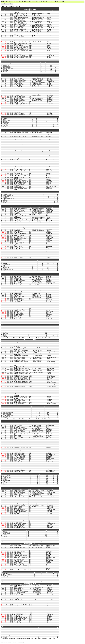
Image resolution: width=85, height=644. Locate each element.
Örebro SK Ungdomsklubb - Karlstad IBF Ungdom (21, 385)
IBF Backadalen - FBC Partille (18, 452)
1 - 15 (30, 26)
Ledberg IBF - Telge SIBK (17, 307)
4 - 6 (30, 85)
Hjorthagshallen (49, 219)
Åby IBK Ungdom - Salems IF (18, 299)
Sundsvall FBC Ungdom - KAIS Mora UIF (20, 80)
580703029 (11, 241)
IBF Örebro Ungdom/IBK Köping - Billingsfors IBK (21, 376)
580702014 (11, 148)
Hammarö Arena (49, 353)
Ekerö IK (4, 269)
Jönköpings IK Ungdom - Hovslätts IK (19, 493)
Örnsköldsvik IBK (6, 71)
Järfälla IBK (5, 203)
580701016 (11, 93)
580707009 (11, 501)
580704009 (11, 286)
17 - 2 (30, 28)
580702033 (11, 175)
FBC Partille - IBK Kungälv (18, 450)
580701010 (11, 83)
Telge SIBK (5, 334)
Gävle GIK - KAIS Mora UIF (18, 98)
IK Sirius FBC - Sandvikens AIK (18, 95)
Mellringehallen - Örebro (50, 349)
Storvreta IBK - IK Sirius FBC (18, 78)
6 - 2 (30, 101)
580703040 (11, 248)
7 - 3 (30, 213)
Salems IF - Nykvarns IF (17, 320)
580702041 (11, 184)
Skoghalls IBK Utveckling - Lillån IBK (19, 390)
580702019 (11, 151)
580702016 (11, 153)
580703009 (11, 214)
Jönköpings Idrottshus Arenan (51, 497)
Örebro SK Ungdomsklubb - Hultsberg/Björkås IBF (21, 368)
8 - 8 (30, 437)
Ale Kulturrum (48, 426)
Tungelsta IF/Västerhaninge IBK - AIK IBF (20, 238)
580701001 (11, 77)
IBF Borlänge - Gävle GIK (17, 106)
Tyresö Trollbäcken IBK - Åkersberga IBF (20, 255)
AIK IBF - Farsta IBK (17, 254)
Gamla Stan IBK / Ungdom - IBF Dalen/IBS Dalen (21, 47)
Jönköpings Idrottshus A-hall (51, 493)
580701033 (11, 103)
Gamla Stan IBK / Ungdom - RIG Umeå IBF (20, 38)
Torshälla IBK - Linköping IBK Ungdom (19, 322)
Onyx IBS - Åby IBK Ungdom (18, 278)
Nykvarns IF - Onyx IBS (17, 317)
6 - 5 (30, 81)
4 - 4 (30, 79)
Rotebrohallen (48, 143)
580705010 (11, 353)
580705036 (11, 395)
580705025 (11, 372)
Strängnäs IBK (5, 327)
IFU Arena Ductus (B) (50, 95)
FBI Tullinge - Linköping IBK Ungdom (19, 304)
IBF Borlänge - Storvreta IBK (18, 84)
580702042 (11, 186)
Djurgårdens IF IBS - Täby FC (18, 219)
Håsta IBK (5, 127)
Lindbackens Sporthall (50, 105)
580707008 (11, 498)
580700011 (11, 25)
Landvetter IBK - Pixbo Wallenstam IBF (19, 500)
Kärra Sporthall (49, 433)
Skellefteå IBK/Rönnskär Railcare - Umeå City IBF (21, 56)
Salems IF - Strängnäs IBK (18, 303)
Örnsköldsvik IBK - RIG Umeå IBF (19, 26)
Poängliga (7, 4)
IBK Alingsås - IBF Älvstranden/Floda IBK (20, 423)
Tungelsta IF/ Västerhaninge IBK (8, 270)
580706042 (11, 468)
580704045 (11, 320)
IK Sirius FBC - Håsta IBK (18, 105)
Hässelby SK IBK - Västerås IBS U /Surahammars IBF (19, 185)
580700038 (11, 50)
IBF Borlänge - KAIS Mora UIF (18, 112)
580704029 (11, 306)
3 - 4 (30, 25)
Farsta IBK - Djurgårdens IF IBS (18, 250)
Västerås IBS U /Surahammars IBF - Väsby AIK (21, 181)
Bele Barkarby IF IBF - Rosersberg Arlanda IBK (21, 163)
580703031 (11, 242)
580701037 (11, 107)
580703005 (11, 212)
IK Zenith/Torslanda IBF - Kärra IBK (19, 468)
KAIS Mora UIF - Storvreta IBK (18, 90)
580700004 (11, 16)
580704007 (11, 284)
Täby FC (4, 266)
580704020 (11, 294)
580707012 (11, 502)
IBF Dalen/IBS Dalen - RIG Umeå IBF (19, 19)
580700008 (11, 18)
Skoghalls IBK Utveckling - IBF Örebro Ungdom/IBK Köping (19, 401)
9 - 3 (30, 80)
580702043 (11, 188)
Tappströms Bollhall (49, 213)
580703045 (11, 253)
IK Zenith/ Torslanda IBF (7, 481)
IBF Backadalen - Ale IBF (17, 441)
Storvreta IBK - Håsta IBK (17, 94)
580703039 (11, 252)
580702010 (11, 142)
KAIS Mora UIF (5, 126)
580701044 (11, 111)
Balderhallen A (49, 29)
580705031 (11, 384)
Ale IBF (4, 482)
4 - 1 (30, 276)
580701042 (11, 112)
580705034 (11, 390)
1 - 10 (30, 287)
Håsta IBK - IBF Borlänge (17, 102)
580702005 (11, 138)
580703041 (11, 257)
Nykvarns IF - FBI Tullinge (18, 277)
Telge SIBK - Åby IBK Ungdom (18, 319)
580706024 (11, 446)
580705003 (11, 344)
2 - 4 (30, 216)
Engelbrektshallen (49, 235)
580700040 (11, 54)
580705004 (11, 342)
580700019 (11, 29)
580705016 (11, 365)
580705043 (11, 403)
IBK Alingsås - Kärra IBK (17, 451)
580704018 (11, 296)
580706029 (11, 451)
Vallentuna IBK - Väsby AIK (18, 160)
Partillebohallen (49, 450)
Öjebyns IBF (5, 70)
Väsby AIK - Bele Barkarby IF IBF (19, 188)
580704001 (11, 277)
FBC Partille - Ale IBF (17, 461)
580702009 (11, 143)
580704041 (11, 322)
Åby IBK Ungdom (6, 333)
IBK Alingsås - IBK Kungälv (18, 440)
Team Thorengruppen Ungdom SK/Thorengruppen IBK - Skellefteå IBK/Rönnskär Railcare (21, 34)
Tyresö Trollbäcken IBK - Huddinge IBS (19, 227)
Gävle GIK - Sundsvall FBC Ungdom (19, 110)
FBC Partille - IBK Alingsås (18, 439)
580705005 (11, 348)
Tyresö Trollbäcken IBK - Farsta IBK (19, 210)
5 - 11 (30, 426)
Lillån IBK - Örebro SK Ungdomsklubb (19, 357)
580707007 (11, 497)
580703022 (11, 230)
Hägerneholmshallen (49, 209)
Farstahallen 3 (48, 226)
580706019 (11, 442)
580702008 (11, 141)
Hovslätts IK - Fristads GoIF (18, 502)
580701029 (11, 98)
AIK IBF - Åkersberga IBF (17, 215)
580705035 (11, 388)
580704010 (11, 282)
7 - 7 (30, 19)
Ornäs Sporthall (49, 84)
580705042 (11, 398)
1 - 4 (30, 498)
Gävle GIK (5, 119)
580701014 (11, 87)
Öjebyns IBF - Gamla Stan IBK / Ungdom (20, 24)
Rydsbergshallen (49, 432)
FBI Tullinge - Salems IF (17, 283)
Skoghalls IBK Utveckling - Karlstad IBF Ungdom (21, 372)
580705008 (11, 352)
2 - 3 (30, 21)
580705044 (11, 399)
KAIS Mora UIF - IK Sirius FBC (18, 107)
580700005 (11, 15)
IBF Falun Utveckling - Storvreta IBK (19, 100)
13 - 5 (30, 139)
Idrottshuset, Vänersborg (50, 425)
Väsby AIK (5, 200)
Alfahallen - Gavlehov (50, 77)
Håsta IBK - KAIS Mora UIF (18, 87)
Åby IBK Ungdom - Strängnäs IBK (19, 293)
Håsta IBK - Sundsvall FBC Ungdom (19, 85)
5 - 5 (30, 91)
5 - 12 (30, 135)
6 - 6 (30, 223)
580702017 (11, 155)
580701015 (11, 89)
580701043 (11, 114)
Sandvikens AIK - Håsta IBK (18, 111)
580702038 (11, 181)
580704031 (11, 308)
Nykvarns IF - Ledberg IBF (18, 295)
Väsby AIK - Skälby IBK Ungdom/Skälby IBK (20, 153)
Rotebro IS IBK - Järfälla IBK (18, 179)
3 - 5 (30, 132)
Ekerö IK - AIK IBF (16, 213)
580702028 (11, 170)
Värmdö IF (5, 262)
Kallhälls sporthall (49, 161)
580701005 (11, 78)
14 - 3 (30, 290)
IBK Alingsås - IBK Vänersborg (18, 462)
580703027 (11, 236)
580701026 (11, 101)
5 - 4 (30, 227)
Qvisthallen (48, 427)
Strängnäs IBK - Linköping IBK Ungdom (20, 310)
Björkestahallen (48, 277)
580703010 (11, 219)
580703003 (11, 208)
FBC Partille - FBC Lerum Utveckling (19, 427)
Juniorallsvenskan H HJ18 (30, 488)
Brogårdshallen (49, 354)
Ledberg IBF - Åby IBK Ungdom (18, 291)
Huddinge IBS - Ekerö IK (17, 218)
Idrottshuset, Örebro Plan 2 (51, 344)
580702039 (11, 178)
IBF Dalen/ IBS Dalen (6, 65)
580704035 (11, 310)
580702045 (11, 185)
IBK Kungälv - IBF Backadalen (18, 463)
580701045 (11, 113)
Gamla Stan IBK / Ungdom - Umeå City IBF (20, 29)
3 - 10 (30, 37)
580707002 (11, 494)
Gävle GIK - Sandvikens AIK (18, 77)
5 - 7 (30, 214)
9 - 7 (30, 95)
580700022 (11, 38)
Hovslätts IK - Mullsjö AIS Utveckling (19, 497)
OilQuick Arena (49, 85)
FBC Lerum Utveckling (6, 475)
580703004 (11, 210)
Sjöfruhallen (48, 14)
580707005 (11, 495)
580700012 (11, 23)
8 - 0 (30, 279)
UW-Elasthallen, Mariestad (51, 342)
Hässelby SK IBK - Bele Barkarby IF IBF (20, 165)
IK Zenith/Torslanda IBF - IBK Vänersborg (20, 445)
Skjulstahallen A (48, 282)
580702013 (11, 149)
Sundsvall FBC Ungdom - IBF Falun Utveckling (21, 104)
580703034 (11, 245)
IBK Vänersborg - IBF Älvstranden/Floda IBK (20, 443)
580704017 (11, 295)
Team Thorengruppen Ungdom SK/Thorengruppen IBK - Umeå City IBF (20, 20)
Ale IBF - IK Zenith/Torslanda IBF (19, 465)
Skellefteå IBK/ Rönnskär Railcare (8, 68)
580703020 (11, 225)
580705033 (11, 385)
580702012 (11, 150)
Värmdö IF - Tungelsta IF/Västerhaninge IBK (20, 208)
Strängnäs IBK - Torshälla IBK (18, 279)
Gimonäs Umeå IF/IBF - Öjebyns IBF (19, 30)
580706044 (11, 470)
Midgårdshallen (49, 15)
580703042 (11, 254)
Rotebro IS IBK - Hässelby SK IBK (19, 162)
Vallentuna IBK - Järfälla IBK (18, 157)
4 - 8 (30, 36)
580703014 (11, 220)
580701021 (11, 97)
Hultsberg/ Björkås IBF (6, 417)
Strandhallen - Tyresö (49, 210)
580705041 (11, 401)
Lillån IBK (4, 410)
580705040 (11, 392)
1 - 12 (31, 345)
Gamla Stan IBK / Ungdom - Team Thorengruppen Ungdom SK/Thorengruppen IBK (21, 58)
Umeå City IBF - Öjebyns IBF (18, 36)
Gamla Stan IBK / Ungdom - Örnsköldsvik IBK (20, 52)
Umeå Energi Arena (50, 23)
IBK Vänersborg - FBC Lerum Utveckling (20, 455)
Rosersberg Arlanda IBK (7, 196)
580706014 (11, 436)
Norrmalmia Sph (49, 18)
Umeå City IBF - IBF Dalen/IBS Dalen (19, 53)
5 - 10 (30, 500)
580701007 (11, 84)
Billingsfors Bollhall (49, 345)
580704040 (11, 318)
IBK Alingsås (5, 480)
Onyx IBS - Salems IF (17, 311)
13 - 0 (31, 353)
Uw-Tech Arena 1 (49, 100)
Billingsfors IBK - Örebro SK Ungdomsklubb (20, 378)
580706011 (11, 439)
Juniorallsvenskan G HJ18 (30, 421)
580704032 (11, 311)
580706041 (11, 467)
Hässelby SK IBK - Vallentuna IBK (19, 135)
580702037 (11, 179)
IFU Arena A (48, 83)
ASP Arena (48, 348)
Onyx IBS (4, 331)
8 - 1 (30, 33)
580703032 (11, 243)
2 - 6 (30, 14)
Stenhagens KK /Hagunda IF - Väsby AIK (20, 149)
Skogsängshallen (49, 276)
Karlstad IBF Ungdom (6, 411)
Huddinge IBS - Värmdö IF (18, 240)
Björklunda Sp (49, 44)
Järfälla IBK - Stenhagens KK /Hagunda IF (20, 184)
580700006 (11, 19)
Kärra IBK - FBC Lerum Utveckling (19, 464)
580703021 (11, 231)
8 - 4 (30, 23)
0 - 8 (30, 142)
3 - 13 (30, 154)
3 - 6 (30, 78)
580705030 (11, 380)
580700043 (11, 56)
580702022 (11, 162)
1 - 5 (30, 286)
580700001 (11, 14)
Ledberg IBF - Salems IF (17, 318)
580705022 (11, 371)
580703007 (11, 215)
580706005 (11, 427)
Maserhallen (48, 91)
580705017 (11, 370)
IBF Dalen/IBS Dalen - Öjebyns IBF (19, 59)
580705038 (11, 391)
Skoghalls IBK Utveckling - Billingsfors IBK (20, 353)
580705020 (11, 363)
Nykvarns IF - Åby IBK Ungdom (18, 306)
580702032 (11, 174)
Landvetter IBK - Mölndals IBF (18, 495)
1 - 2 (30, 424)
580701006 (11, 81)
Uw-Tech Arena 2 (49, 79)
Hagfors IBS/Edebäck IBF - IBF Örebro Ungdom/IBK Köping (19, 367)
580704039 (11, 316)
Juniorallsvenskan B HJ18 (30, 75)
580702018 (11, 154)
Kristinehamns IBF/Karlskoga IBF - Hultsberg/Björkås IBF (19, 354)
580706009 (11, 433)
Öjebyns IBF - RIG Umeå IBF (18, 54)
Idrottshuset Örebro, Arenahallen (51, 357)
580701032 (11, 104)
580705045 (11, 402)
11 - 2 (30, 432)
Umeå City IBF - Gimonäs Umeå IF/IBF (19, 25)
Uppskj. (30, 38)
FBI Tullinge (5, 337)
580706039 (11, 466)
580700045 (11, 55)
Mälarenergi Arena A (49, 132)
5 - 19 (31, 349)
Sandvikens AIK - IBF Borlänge (18, 86)
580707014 (11, 503)
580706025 (11, 447)
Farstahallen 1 (48, 214)
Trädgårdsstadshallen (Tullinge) (51, 283)
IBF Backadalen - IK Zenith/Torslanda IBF (20, 424)
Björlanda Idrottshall (49, 430)
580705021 (11, 373)
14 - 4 (30, 29)
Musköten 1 (48, 19)
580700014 (11, 24)
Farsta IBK (5, 265)
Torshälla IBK (5, 332)
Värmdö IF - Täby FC (17, 232)
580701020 (11, 91)
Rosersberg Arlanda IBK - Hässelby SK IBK (20, 183)
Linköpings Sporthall (49, 281)
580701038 (11, 110)
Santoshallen (48, 428)
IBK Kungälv (5, 476)
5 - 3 (30, 20)
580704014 (11, 291)
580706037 (11, 464)
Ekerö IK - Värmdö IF (17, 229)
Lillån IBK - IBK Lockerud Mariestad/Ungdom (20, 352)
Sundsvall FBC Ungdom (7, 120)
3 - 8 (30, 501)
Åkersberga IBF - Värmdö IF (18, 247)
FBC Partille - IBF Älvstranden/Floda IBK (20, 466)
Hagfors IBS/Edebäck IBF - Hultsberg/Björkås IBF (21, 381)
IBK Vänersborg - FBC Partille (18, 471)
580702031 (11, 172)
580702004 (11, 134)
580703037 (11, 250)
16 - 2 (30, 433)
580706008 (11, 431)
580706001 (11, 423)
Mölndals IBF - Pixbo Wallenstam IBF (19, 494)
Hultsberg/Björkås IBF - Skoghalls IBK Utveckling (21, 348)
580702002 (11, 135)
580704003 (11, 281)
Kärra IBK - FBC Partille (17, 442)
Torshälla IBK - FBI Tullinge (18, 302)
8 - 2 (30, 100)
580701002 (11, 79)
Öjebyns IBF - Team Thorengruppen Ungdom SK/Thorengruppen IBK (20, 44)
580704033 (11, 309)
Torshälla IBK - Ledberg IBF (18, 312)
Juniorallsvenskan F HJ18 (30, 340)
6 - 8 (31, 344)
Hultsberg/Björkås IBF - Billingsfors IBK (19, 360)
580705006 (11, 351)
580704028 (11, 307)
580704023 (11, 301)
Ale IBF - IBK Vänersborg (17, 437)
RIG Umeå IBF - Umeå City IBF (18, 39)
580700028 (11, 44)
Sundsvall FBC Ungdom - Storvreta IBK (20, 114)
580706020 (11, 444)
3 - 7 (30, 15)
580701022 (11, 96)
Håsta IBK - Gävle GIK (17, 92)
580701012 (11, 86)
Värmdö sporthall (49, 208)
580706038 (11, 462)
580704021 (11, 298)
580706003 (11, 426)
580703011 (11, 221)
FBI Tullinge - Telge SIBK (17, 287)
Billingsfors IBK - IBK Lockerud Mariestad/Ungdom (21, 391)
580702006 (11, 139)
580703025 (11, 235)
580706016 (11, 443)
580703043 (11, 255)
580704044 (11, 321)
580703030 (11, 240)
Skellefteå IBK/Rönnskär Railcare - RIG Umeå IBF (21, 46)
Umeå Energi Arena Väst (50, 12)
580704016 (11, 292)
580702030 (11, 166)
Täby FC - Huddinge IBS (17, 209)
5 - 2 (30, 282)
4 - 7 (30, 153)
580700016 (11, 31)
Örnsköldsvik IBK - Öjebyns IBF (18, 45)
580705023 (11, 375)
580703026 (11, 237)
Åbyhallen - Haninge (49, 216)
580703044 (11, 256)
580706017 (11, 440)
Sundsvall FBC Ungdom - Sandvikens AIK (20, 93)
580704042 (11, 319)
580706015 (11, 438)
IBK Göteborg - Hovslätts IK (18, 503)
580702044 (11, 189)
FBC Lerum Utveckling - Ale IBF (18, 467)
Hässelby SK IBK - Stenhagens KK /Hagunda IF (21, 154)
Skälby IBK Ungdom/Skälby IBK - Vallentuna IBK (21, 150)
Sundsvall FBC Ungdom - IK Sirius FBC (20, 101)
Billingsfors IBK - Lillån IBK (18, 370)
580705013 (11, 361)
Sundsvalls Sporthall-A (50, 80)
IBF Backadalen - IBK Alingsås (18, 469)
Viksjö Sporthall (49, 142)
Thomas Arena (48, 279)
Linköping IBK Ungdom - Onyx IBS (19, 289)
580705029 (11, 378)
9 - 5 (30, 208)
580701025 (11, 95)
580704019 (11, 293)
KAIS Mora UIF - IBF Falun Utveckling (19, 96)
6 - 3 (30, 289)
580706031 (11, 456)
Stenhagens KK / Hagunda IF (7, 194)
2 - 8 (30, 220)
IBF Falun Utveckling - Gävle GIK (19, 113)
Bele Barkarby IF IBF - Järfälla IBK (19, 138)
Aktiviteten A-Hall (49, 494)
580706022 (11, 449)
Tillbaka (11, 4)
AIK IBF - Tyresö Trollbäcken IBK (19, 231)
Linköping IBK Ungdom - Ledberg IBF (19, 281)
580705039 (11, 397)
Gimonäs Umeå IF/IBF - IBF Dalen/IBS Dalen (20, 14)
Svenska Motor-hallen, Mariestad (52, 365)
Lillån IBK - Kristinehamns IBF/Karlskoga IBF (20, 377)
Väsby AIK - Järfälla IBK (17, 164)
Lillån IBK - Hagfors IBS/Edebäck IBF (19, 392)
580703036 (11, 249)
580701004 (11, 80)
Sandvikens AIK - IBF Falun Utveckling (19, 81)
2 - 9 (30, 89)
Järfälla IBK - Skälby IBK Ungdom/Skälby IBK (20, 161)
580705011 (11, 360)
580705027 (11, 381)
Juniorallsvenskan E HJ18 (30, 274)
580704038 (11, 317)
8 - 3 (30, 94)
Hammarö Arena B (49, 401)
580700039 (11, 53)
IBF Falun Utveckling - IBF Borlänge (19, 79)
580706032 (11, 459)
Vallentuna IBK (5, 197)
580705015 (11, 356)
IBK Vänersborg (5, 483)
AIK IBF (4, 271)
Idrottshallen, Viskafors (50, 498)
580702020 (11, 157)
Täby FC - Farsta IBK (17, 241)
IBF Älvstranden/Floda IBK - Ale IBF (19, 454)
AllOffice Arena (49, 351)
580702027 (11, 165)
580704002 (11, 276)
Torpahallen (48, 491)
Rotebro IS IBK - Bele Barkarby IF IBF (19, 151)
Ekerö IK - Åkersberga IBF (18, 236)
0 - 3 (30, 294)
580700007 (11, 20)
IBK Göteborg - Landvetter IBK (18, 491)
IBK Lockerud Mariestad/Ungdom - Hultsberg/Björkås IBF (19, 404)
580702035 (11, 176)
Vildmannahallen (49, 25)
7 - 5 (30, 423)
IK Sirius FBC (5, 121)
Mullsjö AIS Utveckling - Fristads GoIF (19, 490)
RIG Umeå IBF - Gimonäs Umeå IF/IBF (20, 55)
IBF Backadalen (5, 485)
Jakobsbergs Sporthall (50, 138)
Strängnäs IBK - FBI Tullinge (18, 316)
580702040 (11, 183)
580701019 (11, 90)
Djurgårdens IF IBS (6, 268)
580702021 (11, 160)
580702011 (11, 146)
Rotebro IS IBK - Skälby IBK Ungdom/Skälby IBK (21, 175)
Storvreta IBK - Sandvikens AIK (18, 109)
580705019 (11, 368)
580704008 (11, 285)
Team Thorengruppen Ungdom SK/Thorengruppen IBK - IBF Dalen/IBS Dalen (21, 23)
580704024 (11, 300)
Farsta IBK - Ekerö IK (17, 230)
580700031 (11, 49)
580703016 (11, 227)
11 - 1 (30, 88)
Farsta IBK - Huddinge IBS (18, 244)
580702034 (11, 171)
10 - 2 (30, 134)
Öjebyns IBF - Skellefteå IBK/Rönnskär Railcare (21, 18)
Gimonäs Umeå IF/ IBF (6, 66)
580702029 (11, 168)
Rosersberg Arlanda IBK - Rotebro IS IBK (20, 148)
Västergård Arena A (49, 284)
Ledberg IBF (5, 330)
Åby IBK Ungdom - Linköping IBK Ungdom (20, 286)
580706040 (11, 463)
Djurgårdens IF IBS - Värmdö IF (18, 257)
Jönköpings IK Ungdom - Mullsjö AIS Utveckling (21, 499)
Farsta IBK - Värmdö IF (17, 214)
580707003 (11, 493)
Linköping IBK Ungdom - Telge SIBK (19, 315)
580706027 (11, 452)
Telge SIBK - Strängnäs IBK (18, 284)
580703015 (11, 223)
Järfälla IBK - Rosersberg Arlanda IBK (19, 171)
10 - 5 (31, 357)
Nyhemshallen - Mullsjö (50, 490)
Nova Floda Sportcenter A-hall (51, 434)
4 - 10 (30, 151)
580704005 (11, 279)
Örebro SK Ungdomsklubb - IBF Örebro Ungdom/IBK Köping (20, 349)
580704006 (11, 283)
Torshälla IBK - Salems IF (17, 288)
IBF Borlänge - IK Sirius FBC (18, 91)
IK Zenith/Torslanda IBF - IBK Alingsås (19, 456)
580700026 (11, 40)
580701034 (11, 105)
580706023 (11, 450)
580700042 (11, 57)
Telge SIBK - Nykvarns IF (17, 308)
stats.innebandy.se (40, 2)
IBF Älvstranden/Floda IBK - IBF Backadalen (20, 428)
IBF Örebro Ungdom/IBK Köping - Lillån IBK (20, 344)
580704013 (11, 289)
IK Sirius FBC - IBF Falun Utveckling (19, 89)
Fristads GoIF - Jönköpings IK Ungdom (19, 498)
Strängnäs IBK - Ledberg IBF (18, 301)
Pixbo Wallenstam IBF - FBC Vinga (19, 496)
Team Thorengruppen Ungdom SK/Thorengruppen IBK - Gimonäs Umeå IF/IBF (21, 49)
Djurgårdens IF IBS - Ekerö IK (18, 223)
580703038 (11, 251)
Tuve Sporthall (49, 424)
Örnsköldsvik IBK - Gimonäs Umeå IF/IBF (20, 21)
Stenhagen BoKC (49, 136)
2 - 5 (30, 226)
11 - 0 (30, 277)
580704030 (11, 304)
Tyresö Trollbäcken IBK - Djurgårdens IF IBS (20, 237)
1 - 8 (30, 295)
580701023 (11, 94)
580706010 (11, 432)
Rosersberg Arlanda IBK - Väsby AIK (19, 141)
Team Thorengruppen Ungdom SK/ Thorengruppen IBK (11, 63)
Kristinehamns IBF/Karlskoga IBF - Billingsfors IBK (21, 384)
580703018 (11, 229)
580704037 (11, 313)
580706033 (11, 458)
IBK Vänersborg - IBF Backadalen (19, 459)
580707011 (11, 499)
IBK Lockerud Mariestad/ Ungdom (8, 415)
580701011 (11, 88)
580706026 (11, 455)
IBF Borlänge (5, 125)
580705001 (11, 345)
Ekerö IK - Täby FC (17, 253)
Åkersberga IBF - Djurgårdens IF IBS (19, 212)
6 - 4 (30, 146)
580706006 (11, 428)
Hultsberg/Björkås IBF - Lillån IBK (19, 375)
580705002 (11, 346)
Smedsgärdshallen (49, 134)
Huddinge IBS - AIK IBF (17, 222)
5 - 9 (30, 84)
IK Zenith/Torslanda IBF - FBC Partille (19, 430)
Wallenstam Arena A (50, 496)
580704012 (11, 287)
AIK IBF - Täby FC (16, 242)
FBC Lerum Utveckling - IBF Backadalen (20, 438)
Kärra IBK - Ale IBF (17, 433)
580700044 (11, 59)
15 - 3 (30, 438)
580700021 (11, 33)
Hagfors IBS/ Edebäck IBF (7, 414)
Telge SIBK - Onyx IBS (17, 298)
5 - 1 (30, 136)
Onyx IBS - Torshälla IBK (17, 305)
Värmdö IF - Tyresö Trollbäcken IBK (19, 224)
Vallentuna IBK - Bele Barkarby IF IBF (19, 144)
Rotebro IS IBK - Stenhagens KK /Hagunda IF (20, 143)
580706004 (11, 425)
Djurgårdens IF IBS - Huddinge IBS (19, 235)
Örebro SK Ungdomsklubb (7, 413)
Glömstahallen (48, 218)
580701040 (11, 108)
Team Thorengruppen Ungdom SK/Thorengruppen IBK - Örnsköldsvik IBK (20, 28)
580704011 (11, 290)
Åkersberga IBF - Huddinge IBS (18, 252)
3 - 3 (30, 16)
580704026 (11, 305)
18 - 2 (30, 138)
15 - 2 (30, 39)
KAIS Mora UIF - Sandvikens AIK (19, 103)
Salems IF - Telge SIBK (17, 276)
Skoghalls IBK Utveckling (7, 408)
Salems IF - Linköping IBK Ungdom (19, 296)
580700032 (11, 46)
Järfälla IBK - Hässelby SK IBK (18, 145)
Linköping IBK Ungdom (6, 328)
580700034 (11, 45)
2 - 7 (30, 18)
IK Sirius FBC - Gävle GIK (18, 83)
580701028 (11, 102)
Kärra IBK (4, 478)
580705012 (11, 358)
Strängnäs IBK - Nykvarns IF (18, 290)
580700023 (11, 36)
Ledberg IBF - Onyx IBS (17, 285)
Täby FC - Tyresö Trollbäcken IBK (19, 251)
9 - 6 (30, 434)
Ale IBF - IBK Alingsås (17, 446)
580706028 (11, 453)
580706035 (11, 461)
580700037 (11, 52)
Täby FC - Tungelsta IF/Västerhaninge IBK (20, 228)
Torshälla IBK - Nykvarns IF (18, 282)
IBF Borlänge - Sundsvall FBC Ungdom (20, 97)
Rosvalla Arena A (49, 278)
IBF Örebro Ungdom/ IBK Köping (8, 409)
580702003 (11, 136)
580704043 (11, 323)
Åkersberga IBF (5, 261)
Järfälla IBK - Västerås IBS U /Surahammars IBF (21, 142)
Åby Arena (48, 286)
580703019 (11, 226)
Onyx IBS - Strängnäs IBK (18, 323)
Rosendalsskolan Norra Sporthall (51, 144)
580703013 (11, 224)
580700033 (11, 47)
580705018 (11, 367)
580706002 (11, 424)
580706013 (11, 437)
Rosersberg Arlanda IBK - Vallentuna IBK (20, 170)
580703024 (11, 232)
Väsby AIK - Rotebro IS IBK (18, 134)
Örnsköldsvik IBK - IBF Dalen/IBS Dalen (20, 37)
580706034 (11, 460)
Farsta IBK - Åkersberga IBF (18, 226)
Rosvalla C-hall (48, 292)
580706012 (11, 434)
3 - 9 (30, 24)
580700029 (11, 42)
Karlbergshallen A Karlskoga (51, 363)
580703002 (11, 213)
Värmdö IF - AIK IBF (17, 249)
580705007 (11, 354)
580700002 (11, 12)
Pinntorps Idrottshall (49, 495)
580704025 (11, 302)
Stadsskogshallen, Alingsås (50, 423)
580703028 (11, 238)
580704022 (11, 299)
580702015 (11, 145)
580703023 (11, 234)
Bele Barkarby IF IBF (6, 193)
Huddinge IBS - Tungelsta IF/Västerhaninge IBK (21, 256)
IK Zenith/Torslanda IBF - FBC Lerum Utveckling (21, 444)
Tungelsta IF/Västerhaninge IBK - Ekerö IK (20, 248)
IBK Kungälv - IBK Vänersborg (18, 431)
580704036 (11, 315)
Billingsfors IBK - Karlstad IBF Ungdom (19, 345)
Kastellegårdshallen (49, 431)
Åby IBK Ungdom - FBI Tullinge (18, 309)
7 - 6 (30, 77)
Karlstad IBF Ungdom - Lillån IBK (19, 399)
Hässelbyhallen (49, 135)
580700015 (11, 26)
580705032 (11, 386)
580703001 (11, 209)
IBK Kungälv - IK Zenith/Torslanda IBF (19, 453)
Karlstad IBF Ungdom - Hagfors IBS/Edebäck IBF (21, 351)
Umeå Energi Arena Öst (50, 28)
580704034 (11, 312)
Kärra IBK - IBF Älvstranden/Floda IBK (19, 458)
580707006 (11, 496)
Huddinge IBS (5, 263)
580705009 (11, 349)
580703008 (11, 216)
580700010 (11, 21)
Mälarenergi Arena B (49, 155)
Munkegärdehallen (49, 463)
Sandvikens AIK (5, 124)
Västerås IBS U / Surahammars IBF (8, 199)
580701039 (11, 109)
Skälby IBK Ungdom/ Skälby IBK (8, 195)
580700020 (11, 28)
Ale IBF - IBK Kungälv (17, 426)
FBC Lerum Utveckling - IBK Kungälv (19, 460)
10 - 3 (31, 368)
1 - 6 (30, 284)
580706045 (11, 469)
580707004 (11, 490)
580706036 (11, 465)
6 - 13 (30, 158)
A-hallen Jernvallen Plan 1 (50, 81)
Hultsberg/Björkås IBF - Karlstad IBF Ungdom (20, 397)
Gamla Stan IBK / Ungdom (7, 67)
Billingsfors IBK (5, 418)
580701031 (11, 106)
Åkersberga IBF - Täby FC (18, 221)
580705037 (11, 393)
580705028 (11, 377)
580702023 (11, 163)
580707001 (11, 491)
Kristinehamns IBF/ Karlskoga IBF (8, 412)
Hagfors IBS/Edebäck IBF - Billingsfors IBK (20, 402)
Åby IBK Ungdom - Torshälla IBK (19, 313)
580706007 (11, 430)
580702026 (11, 164)
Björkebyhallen (49, 146)
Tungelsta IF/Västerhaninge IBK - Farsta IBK (20, 220)
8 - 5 (30, 218)
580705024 (11, 376)
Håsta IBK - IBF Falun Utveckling (19, 108)
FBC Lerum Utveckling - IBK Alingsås (19, 432)
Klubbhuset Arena (49, 375)
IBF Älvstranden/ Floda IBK (7, 477)
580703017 (11, 228)
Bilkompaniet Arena (49, 90)
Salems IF (5, 329)
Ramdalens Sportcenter (50, 305)
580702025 (11, 161)
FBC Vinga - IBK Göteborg (18, 501)
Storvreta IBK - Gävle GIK (18, 88)
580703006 (11, 218)
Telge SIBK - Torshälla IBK (18, 294)
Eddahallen (48, 16)
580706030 (11, 454)
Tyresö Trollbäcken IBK (6, 264)
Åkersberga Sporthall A (50, 212)
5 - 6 (30, 293)
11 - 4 (30, 285)
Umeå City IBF (5, 72)
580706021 (11, 445)
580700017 (11, 30)
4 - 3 (30, 12)
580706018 (11, 441)
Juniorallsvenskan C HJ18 (30, 130)
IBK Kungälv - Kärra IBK (17, 436)
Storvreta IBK (5, 118)
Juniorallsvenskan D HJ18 (30, 206)
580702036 (11, 180)
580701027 (11, 100)
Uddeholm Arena (49, 346)
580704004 (11, 278)
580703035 (11, 247)
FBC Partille (5, 484)
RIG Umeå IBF (5, 64)
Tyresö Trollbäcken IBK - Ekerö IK (19, 243)
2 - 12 (30, 92)
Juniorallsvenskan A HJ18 (30, 10)
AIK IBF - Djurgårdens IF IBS (18, 225)
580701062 (11, 92)
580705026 (11, 382)
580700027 (11, 39)
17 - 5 (30, 431)
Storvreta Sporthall (49, 78)
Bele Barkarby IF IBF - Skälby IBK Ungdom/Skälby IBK (19, 178)
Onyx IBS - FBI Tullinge (17, 292)
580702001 (11, 132)
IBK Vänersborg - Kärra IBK (18, 425)
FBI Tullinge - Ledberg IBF (18, 321)
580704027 (11, 303)
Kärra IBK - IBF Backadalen (18, 449)
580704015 (11, 288)
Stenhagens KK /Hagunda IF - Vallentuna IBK (20, 180)
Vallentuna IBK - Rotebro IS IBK (18, 186)
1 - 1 (31, 360)
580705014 (11, 357)
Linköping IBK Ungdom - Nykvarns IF (19, 300)
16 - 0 (30, 222)
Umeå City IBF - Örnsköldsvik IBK (19, 15)
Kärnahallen (48, 285)
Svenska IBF (3, 4)
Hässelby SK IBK (6, 201)
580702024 (11, 158)
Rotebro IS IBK (5, 202)
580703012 (11, 222)
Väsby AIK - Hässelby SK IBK (18, 174)
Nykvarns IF (5, 335)
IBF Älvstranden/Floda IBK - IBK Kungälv (20, 470)
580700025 (11, 37)
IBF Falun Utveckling (6, 123)
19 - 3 (30, 436)
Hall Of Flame (49, 501)
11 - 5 (30, 30)
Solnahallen (48, 215)
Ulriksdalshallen (49, 231)
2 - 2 (30, 221)
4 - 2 (30, 40)
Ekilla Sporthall (49, 141)
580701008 (11, 85)
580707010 (11, 500)
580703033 (11, 244)
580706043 (11, 471)
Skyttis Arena (49, 21)
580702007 (11, 144)
